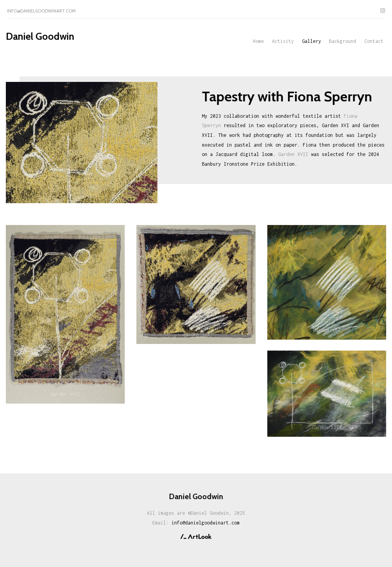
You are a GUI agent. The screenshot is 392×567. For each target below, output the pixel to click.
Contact (374, 41)
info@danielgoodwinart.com (41, 11)
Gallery (312, 41)
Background (343, 41)
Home (258, 41)
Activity (283, 41)
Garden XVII (293, 154)
